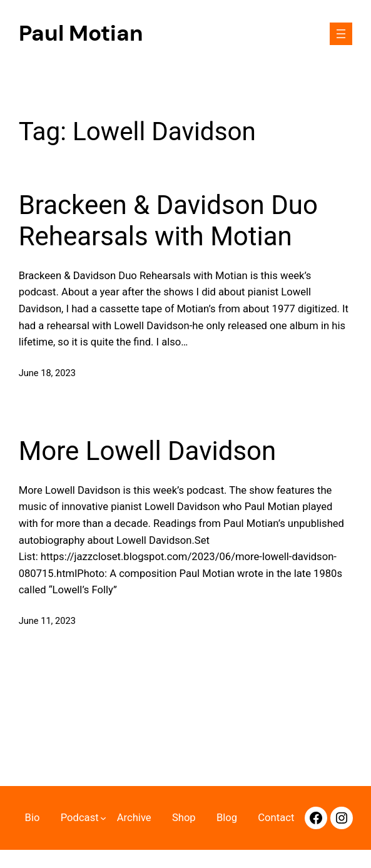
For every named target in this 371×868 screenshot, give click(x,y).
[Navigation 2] (103, 818)
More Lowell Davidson (148, 451)
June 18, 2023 (47, 373)
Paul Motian (81, 33)
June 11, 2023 (47, 621)
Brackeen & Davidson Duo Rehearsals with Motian (168, 221)
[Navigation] (341, 34)
